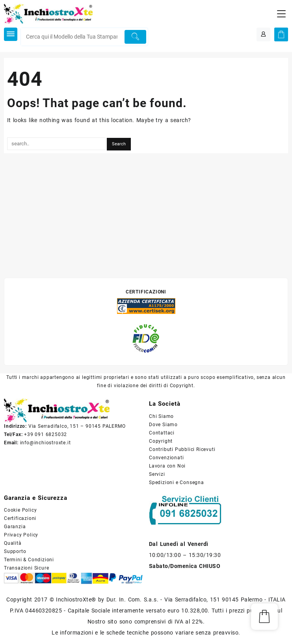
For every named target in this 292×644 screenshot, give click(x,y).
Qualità (13, 543)
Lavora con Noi (167, 466)
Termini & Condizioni (29, 560)
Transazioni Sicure (26, 568)
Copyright (161, 441)
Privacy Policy (21, 535)
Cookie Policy (20, 510)
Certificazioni (20, 518)
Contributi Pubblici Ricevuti (182, 449)
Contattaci (162, 433)
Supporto (15, 551)
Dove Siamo (163, 425)
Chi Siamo (161, 416)
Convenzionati (166, 458)
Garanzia (15, 527)
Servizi (157, 474)
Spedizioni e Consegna (177, 483)
